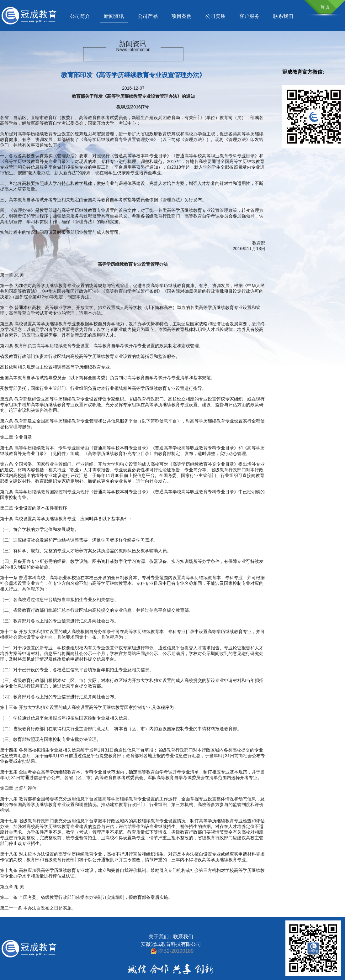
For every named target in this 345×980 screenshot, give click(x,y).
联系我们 (283, 16)
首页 (325, 7)
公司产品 (148, 16)
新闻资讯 (114, 16)
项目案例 (182, 16)
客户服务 (249, 16)
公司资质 (215, 16)
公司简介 (80, 16)
